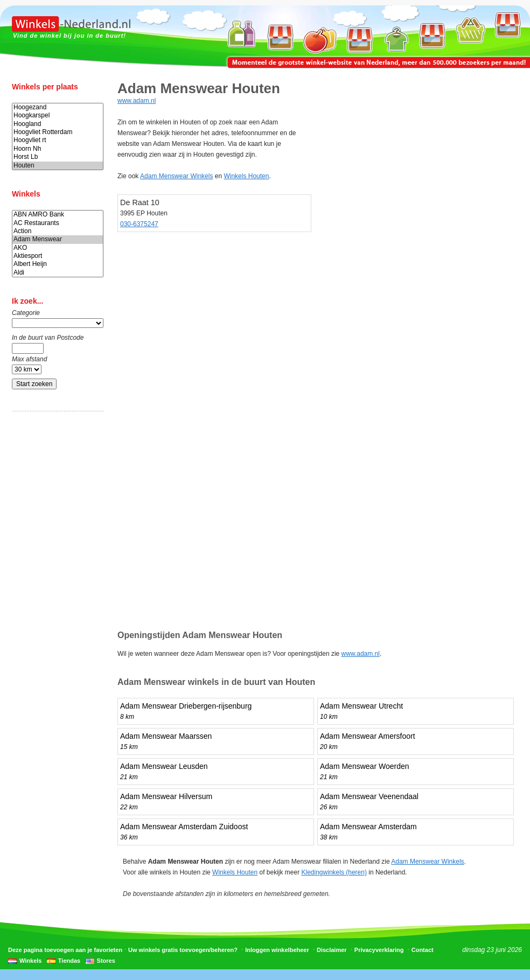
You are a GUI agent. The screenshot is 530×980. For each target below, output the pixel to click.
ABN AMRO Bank (58, 215)
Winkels (30, 961)
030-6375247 (139, 224)
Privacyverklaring (379, 950)
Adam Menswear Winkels (176, 176)
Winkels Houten (246, 176)
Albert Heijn (58, 264)
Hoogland (58, 124)
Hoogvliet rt (58, 140)
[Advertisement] (55, 589)
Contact (423, 950)
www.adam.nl (137, 101)
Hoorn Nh (58, 149)
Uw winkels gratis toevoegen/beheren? (183, 950)
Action (58, 231)
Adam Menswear (58, 239)
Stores (106, 961)
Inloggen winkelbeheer (277, 950)
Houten (58, 166)
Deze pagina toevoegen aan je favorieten (65, 950)
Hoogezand (58, 107)
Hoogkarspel (58, 115)
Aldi (58, 273)
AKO (58, 248)
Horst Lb (58, 157)
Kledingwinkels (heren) (334, 872)
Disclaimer (332, 950)
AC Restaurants (58, 223)
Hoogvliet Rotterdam (58, 132)
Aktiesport (58, 256)
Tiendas (69, 961)
